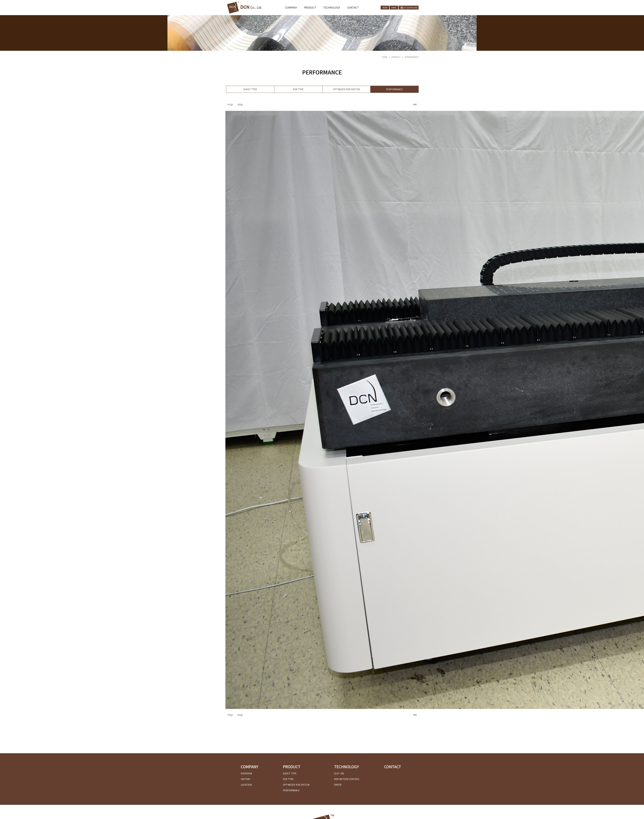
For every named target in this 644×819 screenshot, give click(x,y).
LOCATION (246, 785)
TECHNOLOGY (332, 7)
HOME (385, 57)
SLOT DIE (339, 773)
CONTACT (353, 7)
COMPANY (291, 7)
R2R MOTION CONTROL (347, 779)
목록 (415, 104)
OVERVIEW (246, 773)
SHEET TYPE (250, 89)
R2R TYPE (298, 89)
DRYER (338, 785)
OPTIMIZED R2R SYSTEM (346, 89)
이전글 (230, 104)
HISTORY (245, 779)
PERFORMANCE (412, 57)
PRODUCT (310, 7)
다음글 (240, 104)
